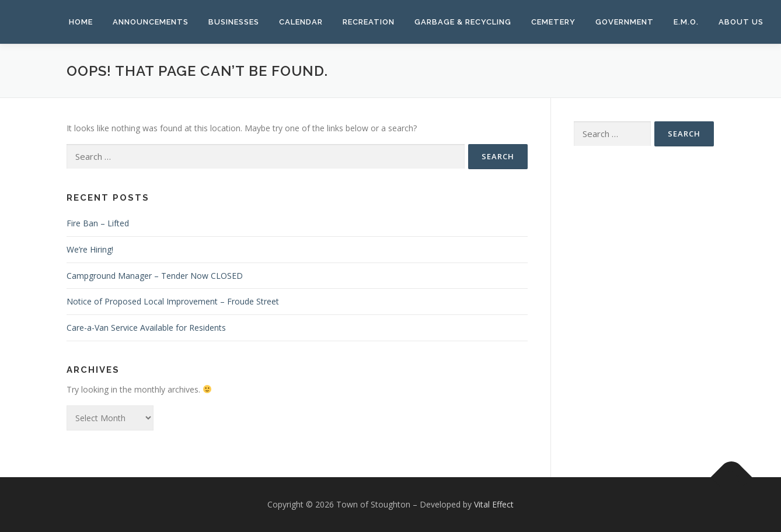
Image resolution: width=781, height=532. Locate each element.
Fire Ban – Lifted (98, 223)
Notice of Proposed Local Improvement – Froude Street (173, 301)
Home (81, 22)
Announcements (151, 22)
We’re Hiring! (90, 249)
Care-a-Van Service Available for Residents (146, 328)
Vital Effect (494, 504)
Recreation (369, 22)
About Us (741, 22)
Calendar (301, 22)
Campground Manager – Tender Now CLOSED (155, 276)
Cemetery (553, 22)
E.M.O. (686, 22)
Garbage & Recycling (463, 22)
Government (625, 22)
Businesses (234, 22)
